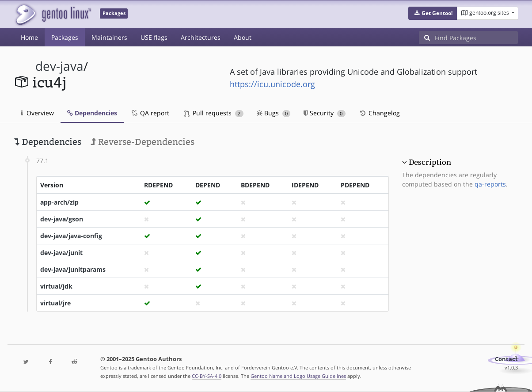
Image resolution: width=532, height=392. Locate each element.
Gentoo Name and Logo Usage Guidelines (298, 376)
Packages (65, 37)
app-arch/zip (59, 202)
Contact (506, 359)
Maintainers (109, 37)
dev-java (59, 66)
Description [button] (430, 162)
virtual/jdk (56, 286)
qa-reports (490, 184)
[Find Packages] (476, 38)
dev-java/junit (61, 253)
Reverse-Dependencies (142, 142)
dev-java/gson (62, 219)
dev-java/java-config (71, 236)
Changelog (379, 113)
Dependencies (92, 113)
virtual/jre (55, 303)
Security (325, 113)
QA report (150, 113)
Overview (37, 113)
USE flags (154, 37)
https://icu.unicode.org (272, 84)
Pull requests (214, 113)
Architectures (201, 37)
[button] (433, 13)
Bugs (274, 113)
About (243, 37)
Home (29, 37)
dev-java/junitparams (73, 269)
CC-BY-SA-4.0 (207, 376)
